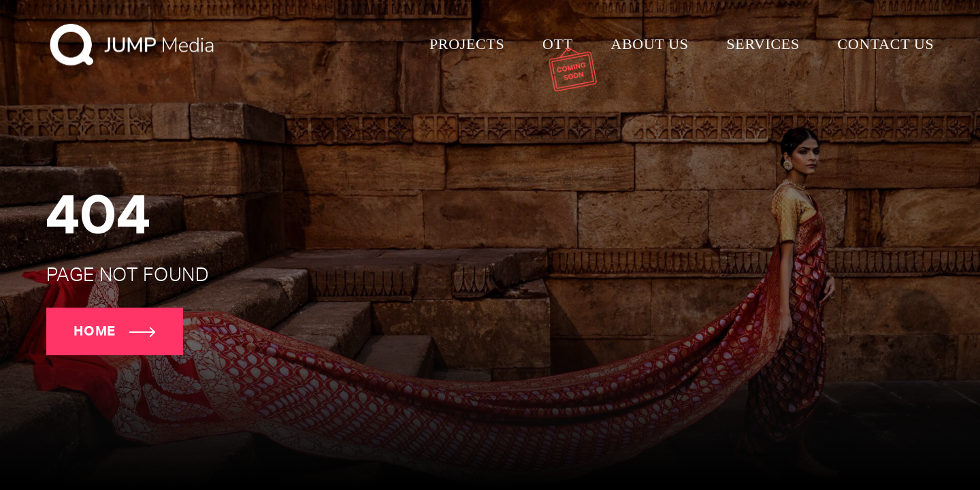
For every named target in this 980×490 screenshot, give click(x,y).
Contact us (886, 44)
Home (115, 331)
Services (763, 44)
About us (649, 44)
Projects (467, 44)
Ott (558, 44)
